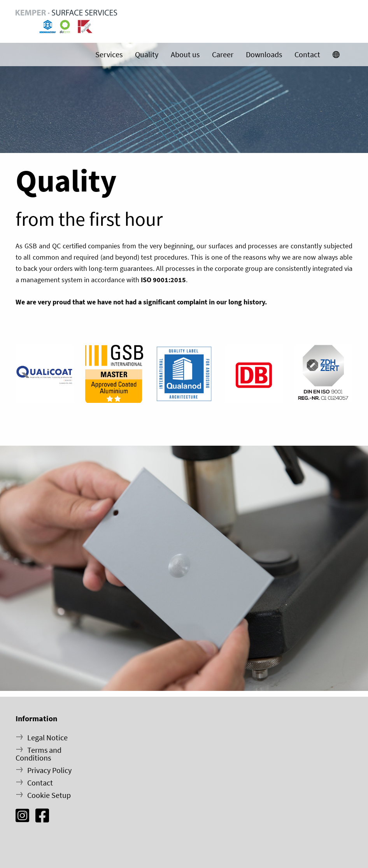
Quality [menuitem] (147, 54)
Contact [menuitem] (307, 54)
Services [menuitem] (109, 54)
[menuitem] (336, 54)
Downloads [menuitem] (264, 54)
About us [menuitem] (185, 54)
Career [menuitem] (223, 54)
